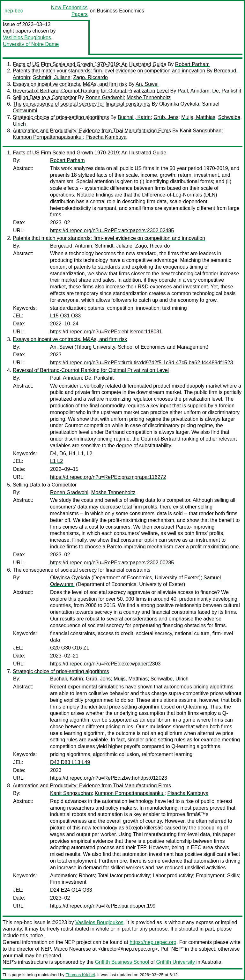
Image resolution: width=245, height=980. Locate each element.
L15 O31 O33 (65, 316)
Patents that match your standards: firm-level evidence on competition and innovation (109, 71)
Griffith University (175, 962)
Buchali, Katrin (134, 117)
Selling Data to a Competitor (45, 97)
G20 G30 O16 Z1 (70, 648)
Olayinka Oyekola (179, 104)
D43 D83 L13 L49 (70, 762)
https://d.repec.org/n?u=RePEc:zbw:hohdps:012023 (109, 778)
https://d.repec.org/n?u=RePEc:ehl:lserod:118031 (106, 332)
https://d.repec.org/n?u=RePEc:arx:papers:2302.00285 (112, 563)
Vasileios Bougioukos (27, 37)
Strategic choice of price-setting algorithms (61, 117)
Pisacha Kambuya (106, 137)
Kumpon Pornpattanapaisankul (48, 137)
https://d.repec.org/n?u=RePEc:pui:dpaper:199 (103, 906)
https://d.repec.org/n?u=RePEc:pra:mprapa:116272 (108, 477)
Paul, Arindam (194, 91)
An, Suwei (147, 84)
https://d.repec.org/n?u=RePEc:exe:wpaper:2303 (105, 664)
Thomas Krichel (80, 975)
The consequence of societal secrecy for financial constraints (82, 104)
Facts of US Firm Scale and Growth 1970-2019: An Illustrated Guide (89, 64)
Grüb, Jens (166, 117)
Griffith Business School (122, 962)
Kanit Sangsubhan (200, 131)
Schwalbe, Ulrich (170, 679)
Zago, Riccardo (90, 77)
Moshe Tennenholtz (149, 97)
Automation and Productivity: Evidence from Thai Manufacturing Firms (92, 131)
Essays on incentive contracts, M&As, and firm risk (70, 84)
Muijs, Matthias (198, 117)
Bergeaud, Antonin (71, 246)
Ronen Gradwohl (105, 97)
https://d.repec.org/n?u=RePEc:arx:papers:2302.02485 (112, 230)
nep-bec (14, 11)
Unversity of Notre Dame (31, 44)
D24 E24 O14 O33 (71, 890)
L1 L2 (56, 461)
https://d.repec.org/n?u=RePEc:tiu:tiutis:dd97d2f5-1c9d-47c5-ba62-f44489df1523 (141, 363)
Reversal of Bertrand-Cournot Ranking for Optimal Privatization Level (91, 91)
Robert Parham (193, 64)
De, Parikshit (227, 91)
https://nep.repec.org (153, 942)
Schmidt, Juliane (52, 77)
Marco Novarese (72, 949)
